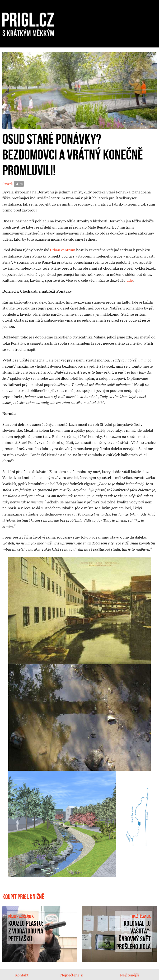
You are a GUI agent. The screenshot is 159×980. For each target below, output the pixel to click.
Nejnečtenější (72, 975)
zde (130, 280)
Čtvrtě (8, 184)
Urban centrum (63, 250)
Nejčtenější (130, 975)
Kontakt (22, 975)
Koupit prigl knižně (23, 897)
